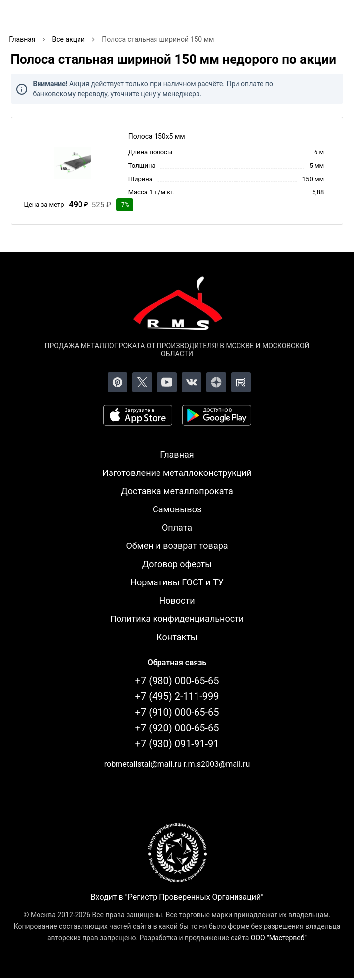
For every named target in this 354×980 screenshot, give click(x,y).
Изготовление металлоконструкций (177, 473)
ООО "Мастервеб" (279, 938)
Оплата (177, 527)
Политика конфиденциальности (177, 619)
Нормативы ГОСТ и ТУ (177, 582)
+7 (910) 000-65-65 (177, 712)
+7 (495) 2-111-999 (177, 696)
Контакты (177, 637)
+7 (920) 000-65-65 (177, 728)
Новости (177, 600)
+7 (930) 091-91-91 (177, 744)
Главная (177, 454)
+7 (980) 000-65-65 (177, 681)
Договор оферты (177, 564)
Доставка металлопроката (177, 491)
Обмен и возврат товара (177, 546)
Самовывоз (177, 509)
